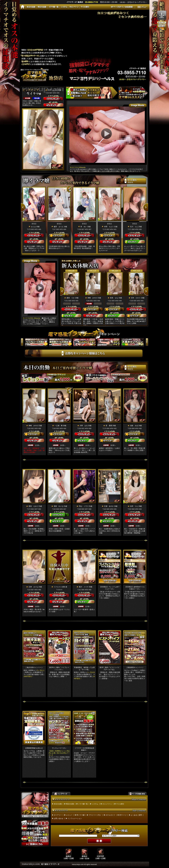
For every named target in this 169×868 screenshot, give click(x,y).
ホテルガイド (110, 815)
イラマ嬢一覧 (83, 804)
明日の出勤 (70, 804)
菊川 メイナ (84, 587)
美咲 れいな (59, 506)
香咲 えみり (33, 506)
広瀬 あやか (109, 506)
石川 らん (134, 227)
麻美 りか (71, 298)
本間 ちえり (109, 227)
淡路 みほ (134, 426)
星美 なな (114, 298)
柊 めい (84, 227)
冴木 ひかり (136, 298)
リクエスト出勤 (59, 587)
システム (95, 804)
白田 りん (134, 506)
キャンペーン (107, 804)
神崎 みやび (92, 298)
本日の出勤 (58, 804)
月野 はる (84, 426)
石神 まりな (53, 90)
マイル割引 (120, 804)
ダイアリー (58, 815)
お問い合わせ (59, 818)
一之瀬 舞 (59, 426)
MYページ (123, 815)
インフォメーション (75, 818)
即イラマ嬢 (81, 815)
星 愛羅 (109, 426)
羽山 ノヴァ (84, 506)
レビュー (69, 815)
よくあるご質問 (136, 815)
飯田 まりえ (59, 227)
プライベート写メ (95, 815)
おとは (33, 227)
